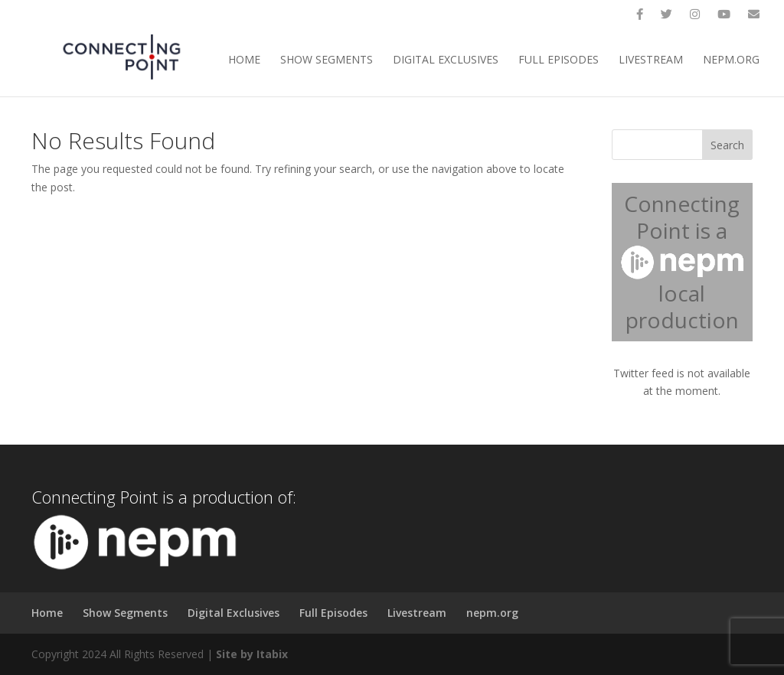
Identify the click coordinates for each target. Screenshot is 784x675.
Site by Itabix (252, 654)
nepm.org (731, 60)
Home (244, 60)
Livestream (651, 60)
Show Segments (327, 60)
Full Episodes (559, 60)
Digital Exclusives (446, 60)
